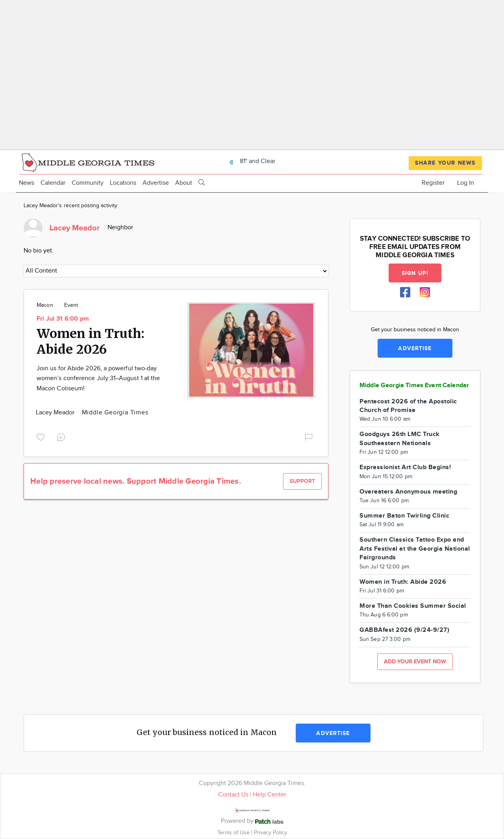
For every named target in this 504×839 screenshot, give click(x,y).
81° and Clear (250, 161)
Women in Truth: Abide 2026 (91, 342)
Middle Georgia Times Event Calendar (414, 385)
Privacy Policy (271, 833)
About (184, 183)
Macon (45, 305)
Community (88, 183)
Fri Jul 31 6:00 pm (63, 319)
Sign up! (415, 273)
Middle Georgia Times (115, 413)
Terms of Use (234, 833)
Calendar (53, 183)
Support (302, 481)
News (27, 183)
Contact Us (233, 795)
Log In (466, 183)
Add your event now (415, 662)
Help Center (270, 795)
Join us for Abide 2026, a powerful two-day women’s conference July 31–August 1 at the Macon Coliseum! (98, 379)
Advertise (156, 183)
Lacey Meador (56, 413)
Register (433, 183)
